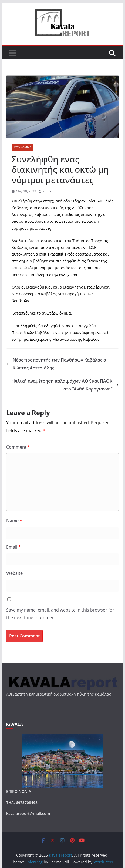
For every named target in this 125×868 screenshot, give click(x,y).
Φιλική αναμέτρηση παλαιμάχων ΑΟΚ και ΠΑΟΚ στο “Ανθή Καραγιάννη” (66, 385)
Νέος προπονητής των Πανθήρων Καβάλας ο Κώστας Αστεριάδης (56, 364)
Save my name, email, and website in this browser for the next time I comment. (60, 614)
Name (14, 521)
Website (14, 573)
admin (47, 191)
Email (13, 547)
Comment (18, 447)
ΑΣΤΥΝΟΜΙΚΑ (22, 147)
